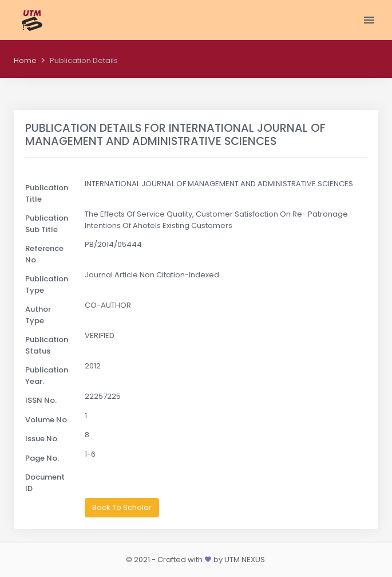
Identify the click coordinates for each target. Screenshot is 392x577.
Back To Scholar (122, 507)
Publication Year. (47, 376)
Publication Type (47, 284)
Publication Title (47, 193)
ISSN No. (41, 400)
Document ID (45, 483)
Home (25, 60)
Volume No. (47, 420)
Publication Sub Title (47, 224)
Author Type (38, 315)
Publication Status (47, 345)
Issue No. (42, 439)
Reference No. (44, 254)
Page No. (42, 458)
